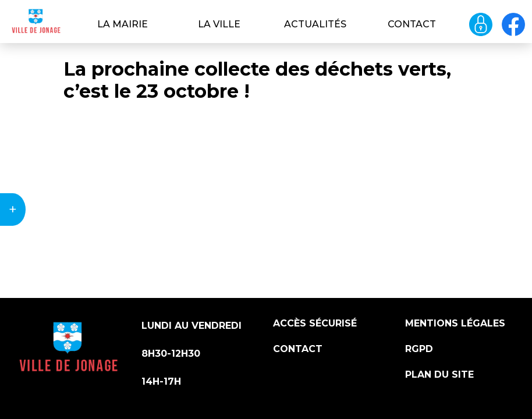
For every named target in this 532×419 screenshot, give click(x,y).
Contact (412, 24)
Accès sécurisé (315, 323)
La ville (219, 24)
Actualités (315, 24)
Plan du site (439, 374)
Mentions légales (455, 323)
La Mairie (123, 24)
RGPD (419, 349)
